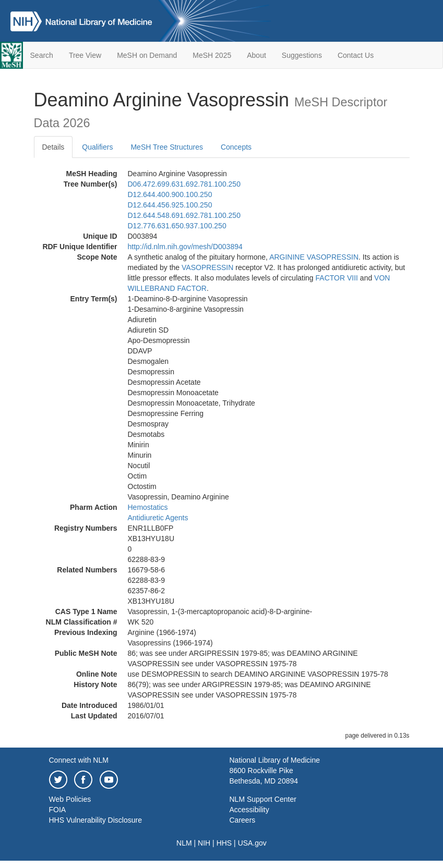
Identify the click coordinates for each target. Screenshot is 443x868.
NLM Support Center (263, 799)
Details (53, 147)
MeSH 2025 (212, 55)
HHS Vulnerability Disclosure (95, 820)
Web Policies (70, 799)
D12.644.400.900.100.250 (170, 194)
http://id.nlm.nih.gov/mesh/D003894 (185, 247)
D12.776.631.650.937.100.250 (177, 226)
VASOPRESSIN (207, 267)
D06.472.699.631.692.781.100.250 (184, 184)
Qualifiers (97, 147)
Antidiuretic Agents (158, 518)
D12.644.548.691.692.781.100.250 (184, 215)
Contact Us (356, 55)
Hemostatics (148, 507)
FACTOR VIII (337, 278)
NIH (204, 843)
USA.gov (252, 843)
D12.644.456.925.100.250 (170, 205)
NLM (184, 843)
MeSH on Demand (147, 55)
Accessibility (249, 810)
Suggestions (302, 55)
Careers (243, 820)
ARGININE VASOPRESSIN (314, 257)
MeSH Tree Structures (167, 147)
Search (42, 55)
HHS (224, 843)
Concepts (236, 147)
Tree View (85, 55)
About (256, 55)
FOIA (58, 810)
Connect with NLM (79, 760)
